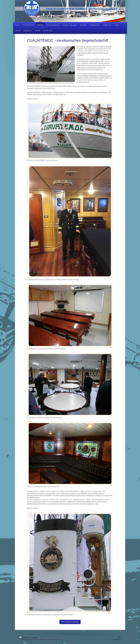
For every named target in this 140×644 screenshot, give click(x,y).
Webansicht (117, 639)
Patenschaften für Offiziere (70, 622)
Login (119, 637)
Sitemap (35, 637)
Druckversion (25, 637)
